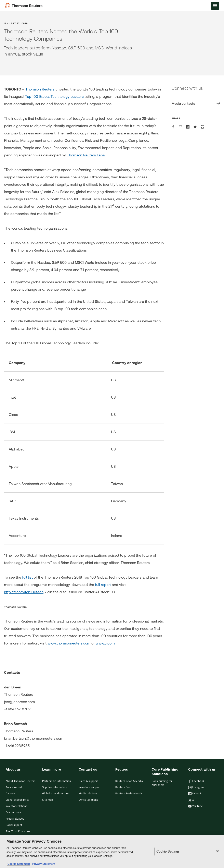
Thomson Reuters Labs (86, 155)
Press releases (15, 819)
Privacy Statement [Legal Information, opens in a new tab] (43, 864)
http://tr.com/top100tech (24, 592)
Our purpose (13, 812)
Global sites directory (55, 794)
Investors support (90, 787)
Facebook (196, 781)
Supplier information (55, 787)
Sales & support (89, 781)
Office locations (88, 800)
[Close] (218, 851)
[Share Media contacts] (196, 104)
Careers (11, 794)
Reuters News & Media (129, 781)
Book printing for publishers (162, 783)
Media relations (88, 794)
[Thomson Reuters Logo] (25, 6)
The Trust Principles (18, 831)
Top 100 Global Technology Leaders (54, 97)
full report (103, 585)
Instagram (196, 787)
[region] (112, 851)
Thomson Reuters (40, 89)
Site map (48, 800)
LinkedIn (195, 794)
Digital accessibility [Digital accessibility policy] (17, 800)
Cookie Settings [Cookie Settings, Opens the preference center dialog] (168, 851)
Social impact (14, 825)
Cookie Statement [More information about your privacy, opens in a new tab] (19, 864)
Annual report (14, 787)
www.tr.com (105, 643)
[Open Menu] (215, 6)
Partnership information (57, 781)
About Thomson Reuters (21, 781)
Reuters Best (123, 787)
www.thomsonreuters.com (69, 643)
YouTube (196, 806)
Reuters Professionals (129, 794)
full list (27, 577)
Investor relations (16, 806)
